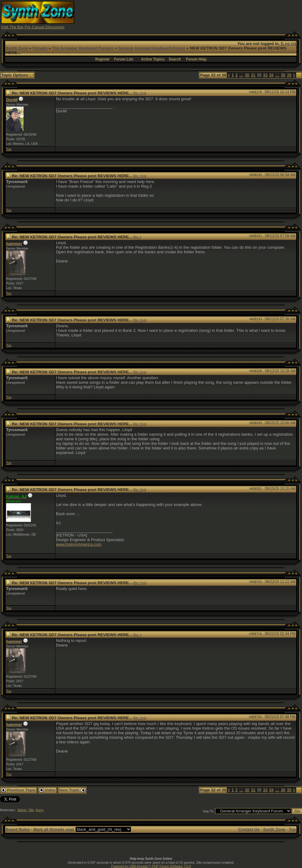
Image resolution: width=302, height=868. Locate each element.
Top (9, 149)
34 (271, 75)
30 (247, 75)
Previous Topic (19, 790)
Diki (31, 810)
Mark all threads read (54, 829)
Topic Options (17, 75)
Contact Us (249, 829)
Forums (40, 48)
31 (253, 75)
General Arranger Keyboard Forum (152, 48)
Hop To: (209, 811)
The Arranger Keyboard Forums (83, 48)
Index (47, 790)
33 (265, 75)
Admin (22, 810)
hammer (14, 244)
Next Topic (72, 790)
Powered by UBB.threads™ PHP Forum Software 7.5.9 (151, 866)
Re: (137, 237)
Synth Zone (17, 48)
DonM (12, 100)
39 (289, 75)
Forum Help (196, 59)
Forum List (124, 59)
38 (283, 75)
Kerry (40, 810)
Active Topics (153, 59)
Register (103, 59)
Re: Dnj (140, 93)
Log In (289, 44)
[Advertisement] (190, 15)
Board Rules (18, 829)
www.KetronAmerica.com (79, 544)
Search (175, 59)
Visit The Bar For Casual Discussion (33, 27)
